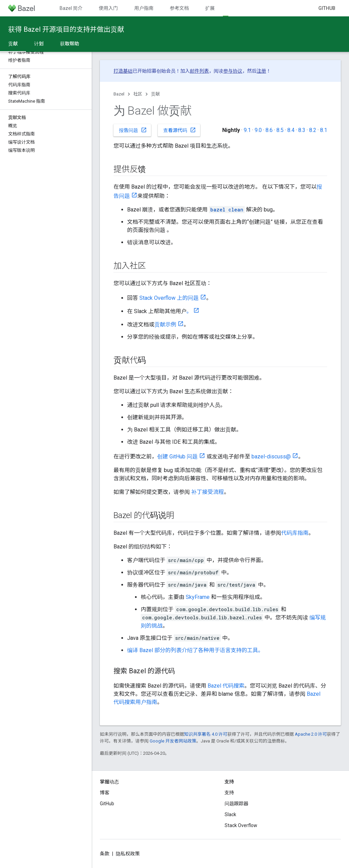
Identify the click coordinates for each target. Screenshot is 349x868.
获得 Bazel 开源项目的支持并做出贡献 (66, 29)
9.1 (247, 130)
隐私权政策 (128, 854)
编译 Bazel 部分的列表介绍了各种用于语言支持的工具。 (195, 650)
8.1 (324, 130)
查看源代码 (180, 130)
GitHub (327, 8)
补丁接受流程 (208, 492)
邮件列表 (199, 71)
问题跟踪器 (237, 804)
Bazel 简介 (71, 8)
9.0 (258, 130)
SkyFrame (198, 597)
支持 (229, 793)
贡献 (155, 94)
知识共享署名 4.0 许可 (206, 734)
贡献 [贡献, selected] (13, 44)
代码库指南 (295, 533)
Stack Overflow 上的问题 (169, 298)
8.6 (269, 130)
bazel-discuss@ (271, 457)
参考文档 (179, 8)
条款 (105, 854)
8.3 (302, 130)
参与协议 (233, 71)
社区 (138, 94)
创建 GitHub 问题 (177, 457)
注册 (261, 71)
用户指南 (144, 8)
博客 (105, 793)
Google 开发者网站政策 (173, 741)
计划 (39, 44)
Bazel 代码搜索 (226, 686)
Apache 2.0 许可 (311, 734)
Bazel (119, 94)
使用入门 (108, 8)
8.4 (291, 130)
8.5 (280, 130)
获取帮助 (70, 44)
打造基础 (123, 71)
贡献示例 (165, 325)
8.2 (313, 130)
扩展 (210, 8)
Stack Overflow (241, 825)
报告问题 (133, 130)
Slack (230, 814)
